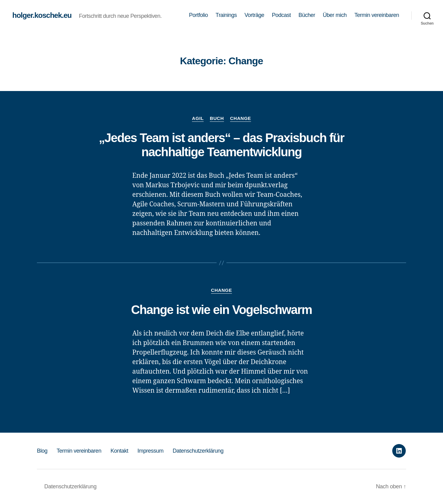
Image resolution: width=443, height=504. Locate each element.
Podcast (281, 15)
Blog (42, 451)
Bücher (307, 15)
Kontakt (119, 451)
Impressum (151, 451)
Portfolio (198, 15)
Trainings (226, 15)
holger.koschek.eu (42, 15)
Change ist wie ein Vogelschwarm (221, 310)
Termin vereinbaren (377, 15)
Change (241, 118)
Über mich (335, 15)
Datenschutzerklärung (198, 451)
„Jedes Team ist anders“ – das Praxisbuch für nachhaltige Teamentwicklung (221, 145)
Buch (217, 118)
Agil (198, 118)
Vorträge (254, 15)
